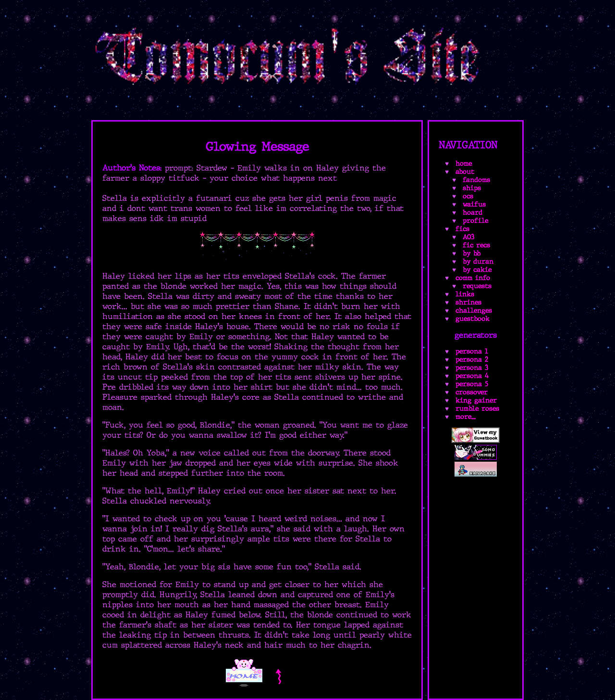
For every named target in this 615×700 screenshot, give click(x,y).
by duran (478, 262)
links (465, 294)
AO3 (468, 237)
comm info (473, 278)
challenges (474, 311)
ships (472, 188)
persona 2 (472, 360)
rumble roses (477, 409)
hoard (473, 213)
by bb (472, 253)
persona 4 (472, 376)
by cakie (477, 270)
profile (475, 221)
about (465, 172)
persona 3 (472, 368)
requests (477, 286)
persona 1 (472, 351)
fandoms (476, 180)
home (464, 164)
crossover (472, 392)
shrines (468, 302)
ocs (468, 196)
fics (462, 229)
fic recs (476, 245)
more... (466, 417)
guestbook (473, 319)
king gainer (476, 400)
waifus (474, 204)
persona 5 (472, 384)
